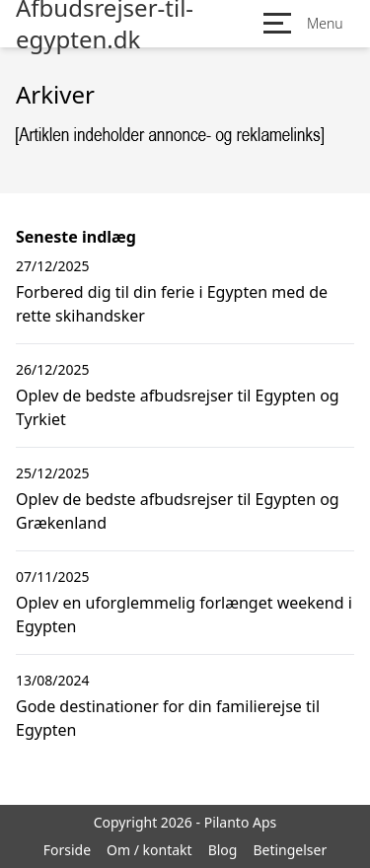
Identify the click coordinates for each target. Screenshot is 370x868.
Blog (223, 850)
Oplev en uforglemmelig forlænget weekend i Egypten (184, 615)
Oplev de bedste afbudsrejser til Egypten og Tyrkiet (178, 407)
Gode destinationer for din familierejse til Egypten (168, 718)
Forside (67, 850)
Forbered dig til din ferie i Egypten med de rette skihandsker (172, 304)
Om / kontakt (149, 850)
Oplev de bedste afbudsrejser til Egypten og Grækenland (178, 511)
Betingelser (290, 850)
